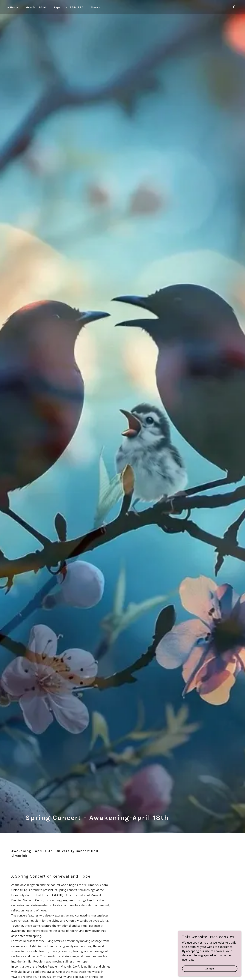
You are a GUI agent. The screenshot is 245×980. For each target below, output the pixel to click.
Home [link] (14, 7)
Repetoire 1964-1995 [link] (69, 7)
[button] (95, 7)
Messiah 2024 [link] (36, 7)
